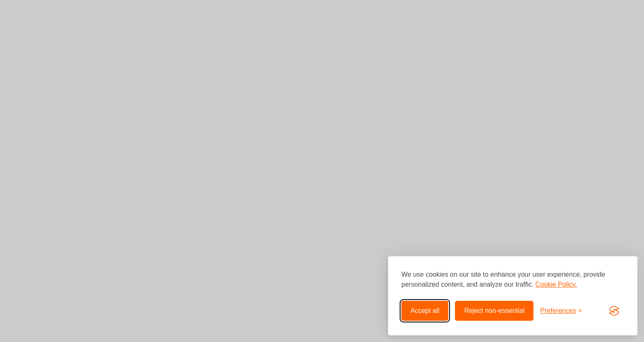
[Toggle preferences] (561, 311)
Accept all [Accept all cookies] (425, 311)
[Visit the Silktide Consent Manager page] (614, 311)
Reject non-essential (494, 311)
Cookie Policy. (556, 284)
